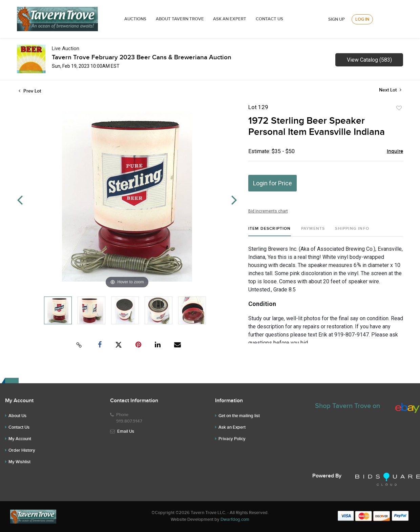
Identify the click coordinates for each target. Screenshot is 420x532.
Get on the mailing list (239, 416)
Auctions (135, 19)
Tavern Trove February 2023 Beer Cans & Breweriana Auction (142, 57)
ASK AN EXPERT (230, 19)
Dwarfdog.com (235, 519)
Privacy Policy (232, 439)
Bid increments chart (268, 211)
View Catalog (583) (369, 60)
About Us (17, 416)
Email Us (126, 431)
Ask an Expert (232, 427)
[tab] (270, 231)
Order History (22, 450)
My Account (20, 439)
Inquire (395, 151)
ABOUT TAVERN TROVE (180, 19)
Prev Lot (30, 91)
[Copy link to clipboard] (79, 345)
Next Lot (390, 90)
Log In (362, 19)
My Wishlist (19, 462)
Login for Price (272, 183)
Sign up (337, 19)
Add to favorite (399, 108)
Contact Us (269, 19)
